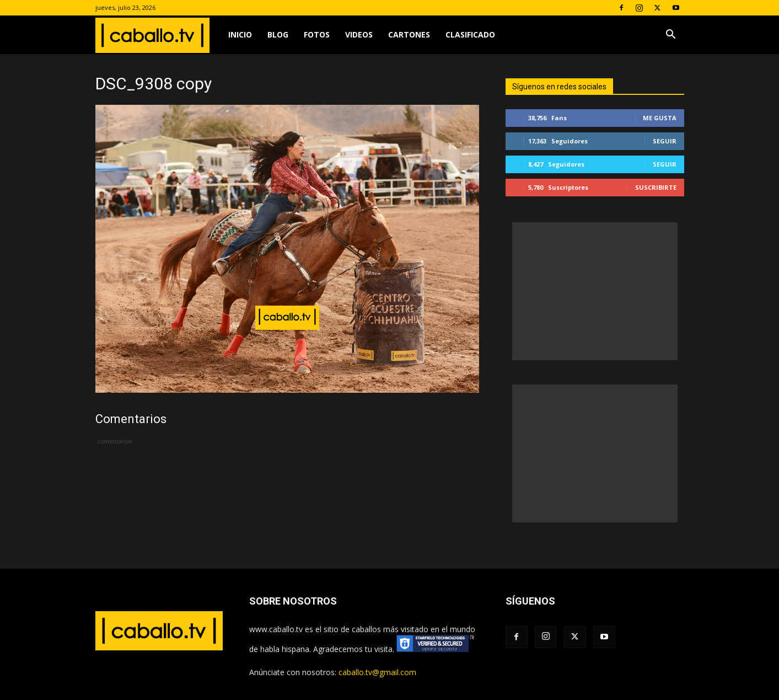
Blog (278, 34)
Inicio (240, 34)
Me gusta (660, 118)
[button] (671, 36)
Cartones (409, 34)
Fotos (317, 34)
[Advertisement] (595, 291)
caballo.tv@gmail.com (377, 672)
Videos (359, 34)
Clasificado (470, 34)
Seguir (665, 141)
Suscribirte (656, 187)
